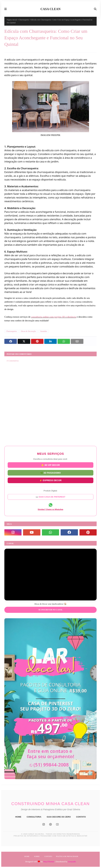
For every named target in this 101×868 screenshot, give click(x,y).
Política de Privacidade (67, 856)
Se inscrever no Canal (50, 610)
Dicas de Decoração (28, 331)
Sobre (37, 856)
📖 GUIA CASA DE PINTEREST (50, 496)
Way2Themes (49, 862)
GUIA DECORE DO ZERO (59, 817)
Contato (48, 856)
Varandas (43, 331)
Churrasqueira (24, 20)
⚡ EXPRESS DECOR (50, 479)
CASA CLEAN (50, 9)
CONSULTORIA (34, 817)
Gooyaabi (72, 862)
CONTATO (81, 817)
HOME (18, 817)
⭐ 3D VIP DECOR (50, 466)
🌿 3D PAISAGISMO (50, 473)
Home (27, 856)
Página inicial (12, 20)
